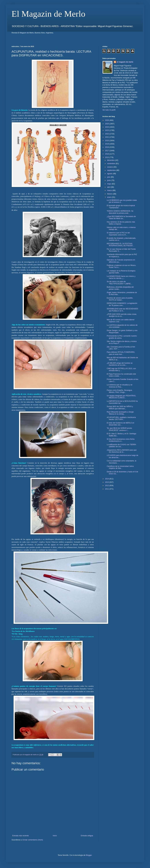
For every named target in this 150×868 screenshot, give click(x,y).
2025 (107, 124)
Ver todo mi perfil (109, 110)
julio (109, 177)
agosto (110, 174)
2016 (107, 154)
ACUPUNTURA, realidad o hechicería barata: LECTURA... (121, 418)
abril (109, 187)
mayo (110, 184)
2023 (107, 130)
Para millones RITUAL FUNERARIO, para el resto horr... (121, 353)
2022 (107, 134)
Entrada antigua (87, 836)
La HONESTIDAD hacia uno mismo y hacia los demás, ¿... (121, 277)
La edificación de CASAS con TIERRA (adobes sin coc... (121, 446)
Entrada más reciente (20, 836)
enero (110, 197)
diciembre (111, 160)
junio (109, 180)
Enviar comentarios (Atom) (33, 840)
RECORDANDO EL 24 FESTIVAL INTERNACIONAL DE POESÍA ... (121, 245)
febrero (110, 194)
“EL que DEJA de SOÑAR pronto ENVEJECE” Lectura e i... (119, 429)
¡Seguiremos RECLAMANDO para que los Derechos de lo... (122, 451)
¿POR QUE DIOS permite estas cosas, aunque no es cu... (122, 315)
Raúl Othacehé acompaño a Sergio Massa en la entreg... (120, 413)
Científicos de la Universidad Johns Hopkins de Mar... (120, 467)
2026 (107, 120)
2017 (107, 151)
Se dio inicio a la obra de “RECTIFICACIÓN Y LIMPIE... (119, 283)
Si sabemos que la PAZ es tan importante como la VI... (118, 234)
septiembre (112, 170)
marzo (110, 190)
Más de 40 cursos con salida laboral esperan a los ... (121, 321)
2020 (107, 141)
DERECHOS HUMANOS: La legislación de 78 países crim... (122, 304)
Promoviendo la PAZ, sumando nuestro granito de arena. (122, 337)
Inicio (55, 836)
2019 (107, 144)
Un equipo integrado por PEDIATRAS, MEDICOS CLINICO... (121, 397)
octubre (110, 167)
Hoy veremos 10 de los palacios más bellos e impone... (121, 223)
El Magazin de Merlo (48, 14)
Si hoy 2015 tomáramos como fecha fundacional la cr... (121, 440)
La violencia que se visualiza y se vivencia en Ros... (119, 386)
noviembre (111, 164)
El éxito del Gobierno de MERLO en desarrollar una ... (121, 424)
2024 (107, 127)
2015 (107, 157)
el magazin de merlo (125, 62)
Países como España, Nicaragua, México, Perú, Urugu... (120, 391)
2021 (107, 137)
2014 (107, 479)
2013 (107, 482)
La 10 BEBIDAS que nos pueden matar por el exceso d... (122, 201)
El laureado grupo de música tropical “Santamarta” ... (121, 207)
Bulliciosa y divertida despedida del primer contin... (120, 288)
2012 (107, 486)
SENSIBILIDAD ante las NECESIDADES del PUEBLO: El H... (122, 310)
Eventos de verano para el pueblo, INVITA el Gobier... (120, 299)
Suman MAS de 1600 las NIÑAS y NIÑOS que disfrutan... (120, 407)
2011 (107, 489)
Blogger (89, 855)
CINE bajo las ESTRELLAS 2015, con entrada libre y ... (121, 370)
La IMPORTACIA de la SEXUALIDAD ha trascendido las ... (122, 402)
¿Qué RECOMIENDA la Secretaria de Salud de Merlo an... (121, 217)
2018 (107, 147)
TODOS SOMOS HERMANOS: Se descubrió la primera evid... (120, 212)
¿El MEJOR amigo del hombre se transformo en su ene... (120, 364)
